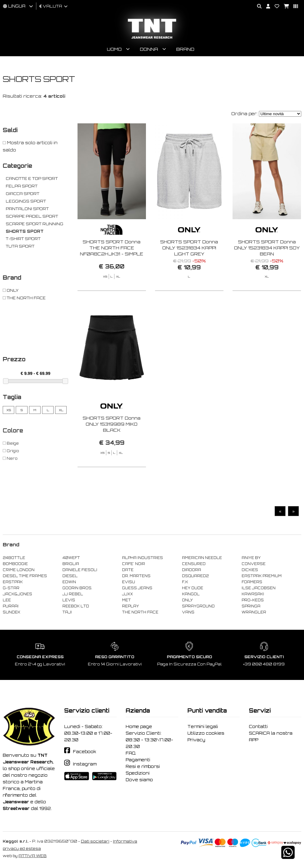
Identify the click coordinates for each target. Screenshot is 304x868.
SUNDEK (12, 613)
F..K (185, 583)
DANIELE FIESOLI (80, 571)
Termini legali (203, 727)
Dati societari (95, 842)
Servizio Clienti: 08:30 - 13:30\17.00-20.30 (149, 741)
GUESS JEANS (137, 589)
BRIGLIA (71, 565)
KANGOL (191, 595)
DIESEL (70, 577)
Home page (139, 727)
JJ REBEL (73, 595)
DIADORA (192, 571)
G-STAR (11, 589)
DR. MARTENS (136, 577)
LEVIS (69, 601)
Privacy (196, 741)
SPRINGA (251, 607)
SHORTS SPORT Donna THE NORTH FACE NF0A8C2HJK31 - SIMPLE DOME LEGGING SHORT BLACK (112, 255)
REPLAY (131, 607)
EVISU (129, 583)
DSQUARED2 (195, 577)
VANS (188, 613)
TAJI (67, 613)
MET (126, 601)
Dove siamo (139, 781)
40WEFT (71, 559)
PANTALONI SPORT (27, 210)
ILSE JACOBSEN (259, 589)
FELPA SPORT (22, 187)
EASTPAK (13, 583)
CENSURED (194, 565)
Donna (149, 50)
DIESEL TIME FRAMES (25, 577)
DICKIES (250, 571)
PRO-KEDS (253, 601)
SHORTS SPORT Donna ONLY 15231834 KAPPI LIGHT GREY (189, 249)
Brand (185, 50)
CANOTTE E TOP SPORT (32, 179)
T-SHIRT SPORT (23, 240)
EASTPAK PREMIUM (262, 577)
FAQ (131, 754)
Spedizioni (138, 774)
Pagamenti (138, 761)
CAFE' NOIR (134, 565)
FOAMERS (252, 583)
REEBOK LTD (76, 607)
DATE (128, 571)
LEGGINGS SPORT (26, 202)
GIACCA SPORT (23, 195)
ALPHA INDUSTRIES (142, 559)
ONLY (187, 601)
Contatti (258, 727)
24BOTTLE (14, 559)
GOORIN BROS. (77, 589)
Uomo (114, 50)
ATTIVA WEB (33, 857)
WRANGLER (254, 613)
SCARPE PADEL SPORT (32, 217)
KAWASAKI (253, 595)
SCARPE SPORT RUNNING (35, 225)
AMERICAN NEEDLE (202, 559)
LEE (7, 601)
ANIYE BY (251, 559)
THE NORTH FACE (140, 613)
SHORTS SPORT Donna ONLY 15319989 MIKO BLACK (112, 448)
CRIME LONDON (19, 571)
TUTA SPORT (20, 247)
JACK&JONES (17, 595)
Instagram (85, 765)
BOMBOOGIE (15, 565)
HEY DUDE (193, 589)
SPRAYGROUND (198, 607)
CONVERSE (254, 565)
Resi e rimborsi (143, 767)
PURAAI (11, 607)
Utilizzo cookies (206, 734)
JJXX (127, 595)
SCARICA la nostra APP (271, 737)
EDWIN (69, 583)
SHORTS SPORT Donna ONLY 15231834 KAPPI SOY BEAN (267, 249)
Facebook (85, 753)
